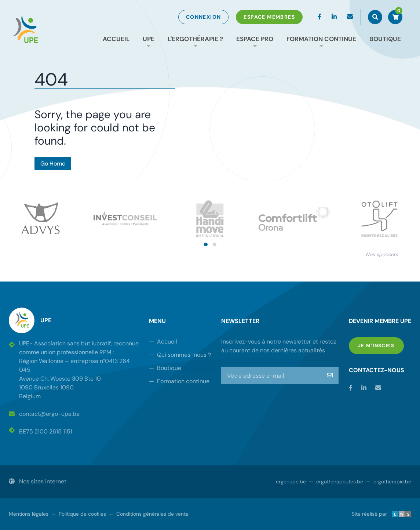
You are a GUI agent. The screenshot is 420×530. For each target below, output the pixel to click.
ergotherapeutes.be (336, 482)
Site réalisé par (381, 514)
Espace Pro (255, 39)
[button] (206, 244)
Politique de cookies (79, 514)
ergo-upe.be (291, 482)
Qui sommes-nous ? (180, 355)
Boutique (385, 39)
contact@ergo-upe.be (44, 414)
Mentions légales (29, 514)
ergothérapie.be (389, 482)
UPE (149, 39)
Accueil (116, 39)
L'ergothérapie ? (195, 39)
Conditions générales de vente (149, 514)
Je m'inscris (381, 345)
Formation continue (321, 39)
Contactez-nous (377, 370)
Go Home (53, 164)
